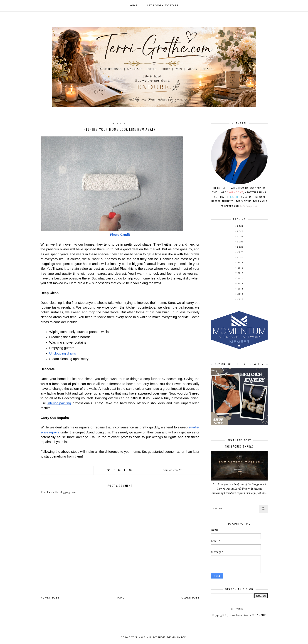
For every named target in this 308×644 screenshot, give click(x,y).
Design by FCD (177, 638)
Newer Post (50, 598)
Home (133, 6)
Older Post (191, 598)
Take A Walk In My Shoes (148, 638)
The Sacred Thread (239, 446)
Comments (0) (173, 470)
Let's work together (163, 6)
